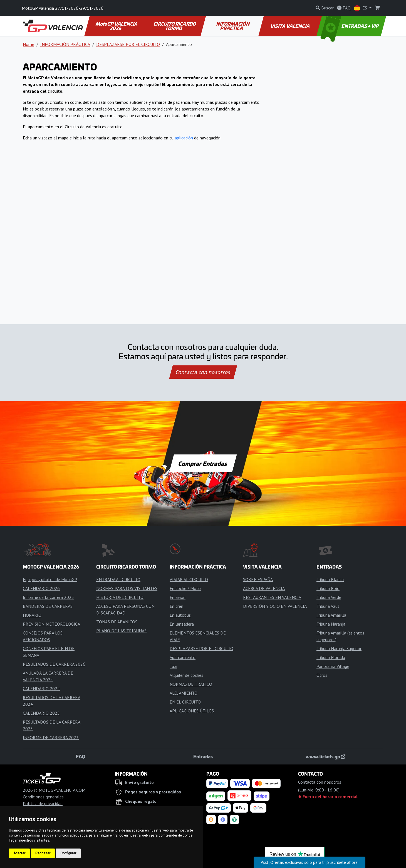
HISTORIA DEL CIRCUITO (120, 597)
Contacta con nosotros (203, 372)
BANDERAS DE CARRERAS (48, 606)
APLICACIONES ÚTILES (192, 711)
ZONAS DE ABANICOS (117, 622)
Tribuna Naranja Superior (339, 648)
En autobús (180, 615)
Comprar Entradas (203, 463)
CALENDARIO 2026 (41, 588)
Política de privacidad (43, 803)
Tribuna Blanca (330, 579)
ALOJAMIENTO (184, 693)
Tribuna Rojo (328, 588)
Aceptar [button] (19, 853)
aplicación (184, 138)
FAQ (81, 756)
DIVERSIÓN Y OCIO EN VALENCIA (275, 606)
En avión (178, 597)
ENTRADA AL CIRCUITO (118, 579)
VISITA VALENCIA (290, 26)
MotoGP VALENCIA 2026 (117, 26)
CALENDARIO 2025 (41, 713)
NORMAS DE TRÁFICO (191, 684)
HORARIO (32, 615)
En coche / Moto (185, 588)
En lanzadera (182, 624)
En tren (176, 606)
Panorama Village (333, 666)
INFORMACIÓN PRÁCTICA (233, 26)
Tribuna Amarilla (331, 615)
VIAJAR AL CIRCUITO (189, 579)
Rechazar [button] (43, 853)
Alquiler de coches (186, 675)
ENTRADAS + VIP (350, 26)
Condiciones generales (43, 797)
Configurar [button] (68, 853)
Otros (322, 675)
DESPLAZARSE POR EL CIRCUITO (128, 44)
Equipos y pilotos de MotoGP (50, 579)
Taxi (173, 666)
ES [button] (361, 8)
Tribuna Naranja (331, 624)
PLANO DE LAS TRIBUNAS (121, 631)
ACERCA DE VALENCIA (264, 588)
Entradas (203, 756)
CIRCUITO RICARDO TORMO (175, 26)
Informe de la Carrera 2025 (48, 597)
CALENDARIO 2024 (41, 689)
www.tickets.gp (325, 756)
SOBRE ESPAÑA (258, 579)
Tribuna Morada (331, 657)
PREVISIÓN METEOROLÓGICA (51, 624)
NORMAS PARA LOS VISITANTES (127, 588)
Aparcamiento (183, 657)
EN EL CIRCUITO (185, 702)
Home (29, 44)
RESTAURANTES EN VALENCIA (272, 597)
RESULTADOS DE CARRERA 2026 (54, 664)
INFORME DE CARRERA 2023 (51, 737)
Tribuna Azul (328, 606)
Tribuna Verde (329, 597)
